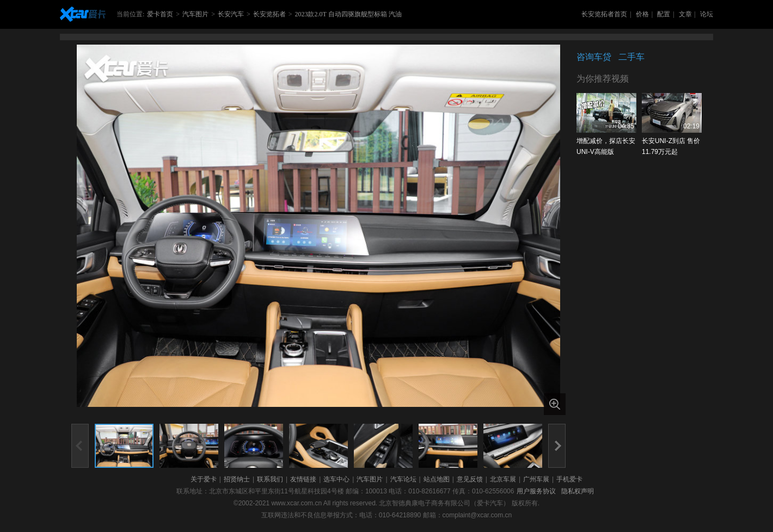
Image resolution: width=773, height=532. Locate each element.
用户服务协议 (536, 491)
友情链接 (303, 479)
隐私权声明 (578, 491)
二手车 (631, 57)
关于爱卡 (204, 479)
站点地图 (437, 479)
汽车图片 (195, 14)
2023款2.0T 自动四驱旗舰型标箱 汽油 (348, 14)
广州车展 (536, 479)
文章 (685, 14)
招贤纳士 (237, 479)
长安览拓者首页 (604, 14)
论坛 (707, 14)
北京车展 (503, 479)
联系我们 (270, 479)
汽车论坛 (403, 479)
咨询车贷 (594, 57)
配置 (664, 14)
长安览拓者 (269, 14)
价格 (642, 14)
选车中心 (336, 479)
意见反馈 (470, 479)
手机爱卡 (569, 479)
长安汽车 (231, 14)
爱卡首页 (160, 14)
